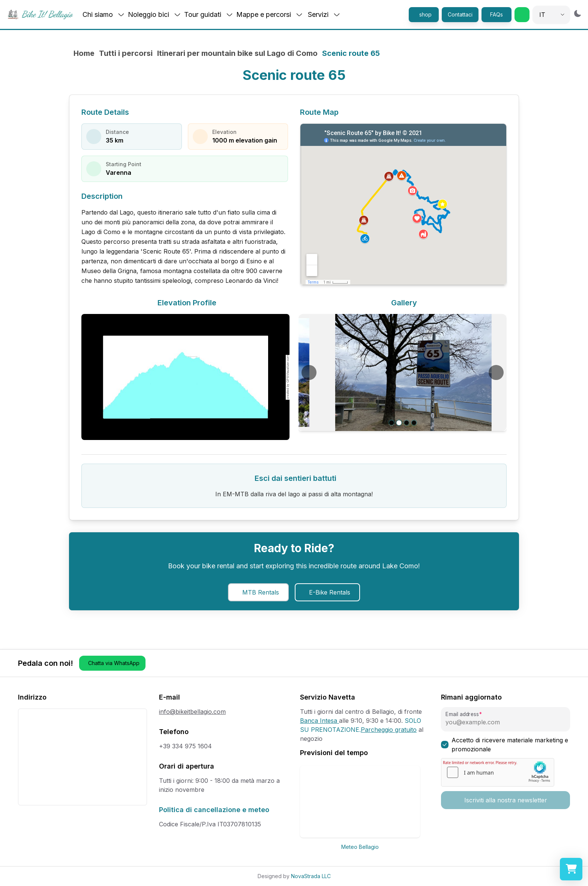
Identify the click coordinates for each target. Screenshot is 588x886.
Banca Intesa (319, 721)
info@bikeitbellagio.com (192, 712)
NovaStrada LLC (311, 876)
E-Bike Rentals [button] (330, 592)
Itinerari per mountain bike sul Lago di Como (237, 53)
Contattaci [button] (460, 14)
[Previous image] (309, 372)
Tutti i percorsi (126, 53)
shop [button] (425, 14)
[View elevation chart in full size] (185, 377)
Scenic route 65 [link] (351, 53)
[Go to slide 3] (406, 423)
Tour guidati (209, 14)
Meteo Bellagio (360, 847)
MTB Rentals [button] (261, 592)
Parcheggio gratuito (389, 730)
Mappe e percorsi (270, 14)
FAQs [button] (496, 14)
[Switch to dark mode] (577, 13)
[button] (522, 15)
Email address (462, 714)
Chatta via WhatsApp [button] (114, 663)
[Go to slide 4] (414, 423)
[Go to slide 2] (399, 423)
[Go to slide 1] (391, 423)
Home (84, 53)
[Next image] (496, 372)
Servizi (324, 14)
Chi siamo (104, 14)
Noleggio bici (154, 14)
